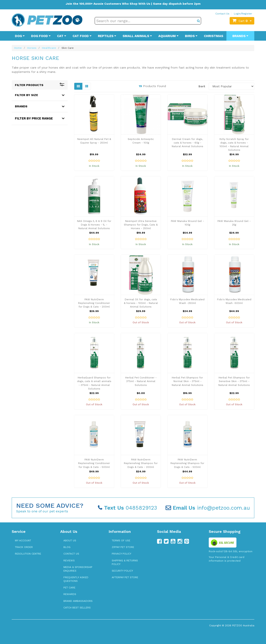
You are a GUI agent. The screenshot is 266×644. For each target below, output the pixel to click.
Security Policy (122, 571)
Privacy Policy (122, 554)
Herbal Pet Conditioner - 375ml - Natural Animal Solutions (141, 381)
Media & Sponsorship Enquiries (78, 569)
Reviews (69, 561)
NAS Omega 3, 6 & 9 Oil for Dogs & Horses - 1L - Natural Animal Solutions (94, 225)
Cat (62, 36)
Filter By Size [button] (26, 95)
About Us (70, 540)
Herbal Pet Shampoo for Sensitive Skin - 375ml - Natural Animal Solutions (234, 381)
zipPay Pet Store (123, 547)
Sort (202, 86)
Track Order (24, 547)
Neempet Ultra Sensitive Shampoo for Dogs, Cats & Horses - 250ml (141, 225)
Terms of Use (121, 540)
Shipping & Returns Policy (125, 562)
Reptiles (107, 36)
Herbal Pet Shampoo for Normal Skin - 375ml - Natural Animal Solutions (187, 381)
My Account (23, 540)
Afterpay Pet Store (125, 577)
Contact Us (222, 14)
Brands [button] (21, 106)
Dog (20, 36)
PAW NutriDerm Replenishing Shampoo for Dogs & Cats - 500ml (187, 463)
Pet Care (69, 588)
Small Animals (137, 36)
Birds (191, 36)
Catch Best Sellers (77, 608)
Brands (240, 36)
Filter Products (40, 85)
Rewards (70, 594)
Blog (67, 547)
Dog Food (41, 36)
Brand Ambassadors (78, 601)
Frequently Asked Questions (76, 579)
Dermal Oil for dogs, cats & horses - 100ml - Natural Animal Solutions (141, 303)
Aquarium (168, 36)
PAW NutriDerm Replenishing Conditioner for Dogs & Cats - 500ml (94, 463)
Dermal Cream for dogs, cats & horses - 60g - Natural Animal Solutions (187, 143)
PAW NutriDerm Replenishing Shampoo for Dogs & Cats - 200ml (141, 463)
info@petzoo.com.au (208, 508)
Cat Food (82, 36)
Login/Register (243, 14)
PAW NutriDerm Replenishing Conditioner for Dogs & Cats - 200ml (94, 303)
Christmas (214, 36)
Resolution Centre (28, 554)
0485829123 (127, 508)
